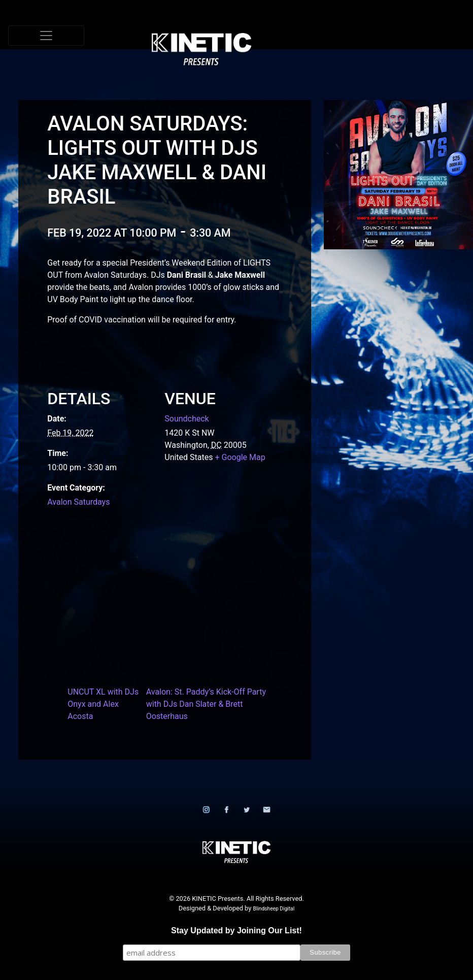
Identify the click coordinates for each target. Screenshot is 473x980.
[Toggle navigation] (46, 36)
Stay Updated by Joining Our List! (236, 930)
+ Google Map (240, 457)
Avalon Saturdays (78, 502)
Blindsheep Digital (274, 909)
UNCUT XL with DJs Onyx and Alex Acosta (103, 704)
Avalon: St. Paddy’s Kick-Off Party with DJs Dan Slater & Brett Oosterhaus (206, 704)
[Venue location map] (158, 594)
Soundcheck (187, 419)
